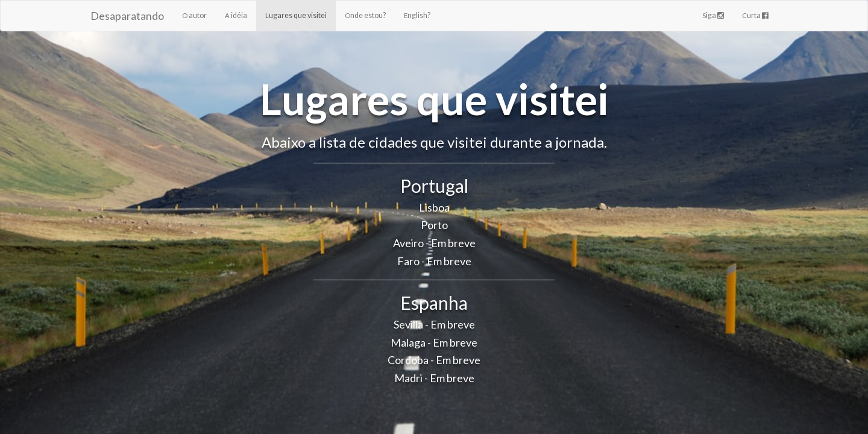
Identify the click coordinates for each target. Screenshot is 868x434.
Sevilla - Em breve (434, 324)
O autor (194, 15)
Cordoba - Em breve (434, 360)
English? (417, 15)
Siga (713, 15)
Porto (434, 225)
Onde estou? (365, 15)
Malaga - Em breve (434, 342)
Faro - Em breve (434, 261)
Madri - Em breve (434, 378)
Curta (755, 15)
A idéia (236, 15)
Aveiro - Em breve (434, 243)
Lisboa (434, 207)
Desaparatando (127, 16)
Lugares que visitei (296, 15)
